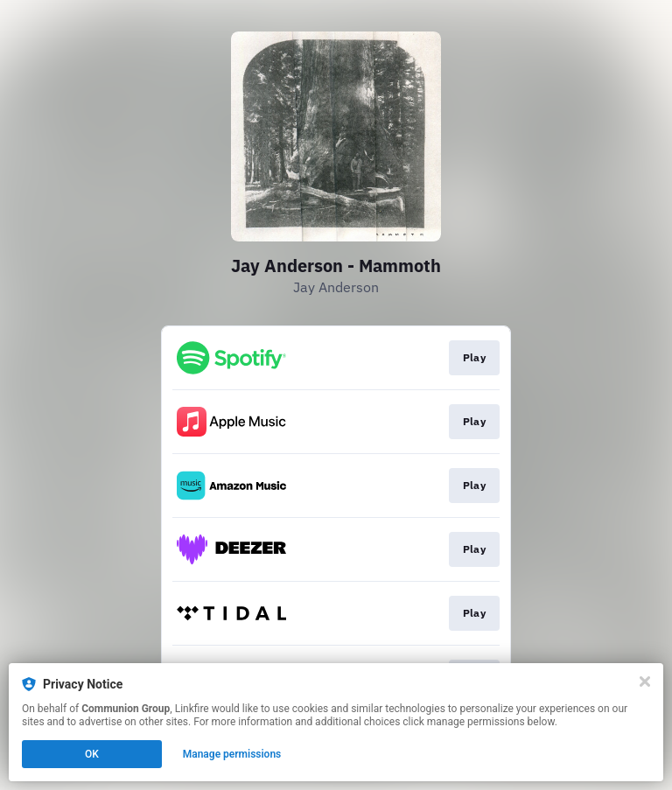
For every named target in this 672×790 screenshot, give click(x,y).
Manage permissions (232, 754)
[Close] (645, 682)
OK (92, 754)
